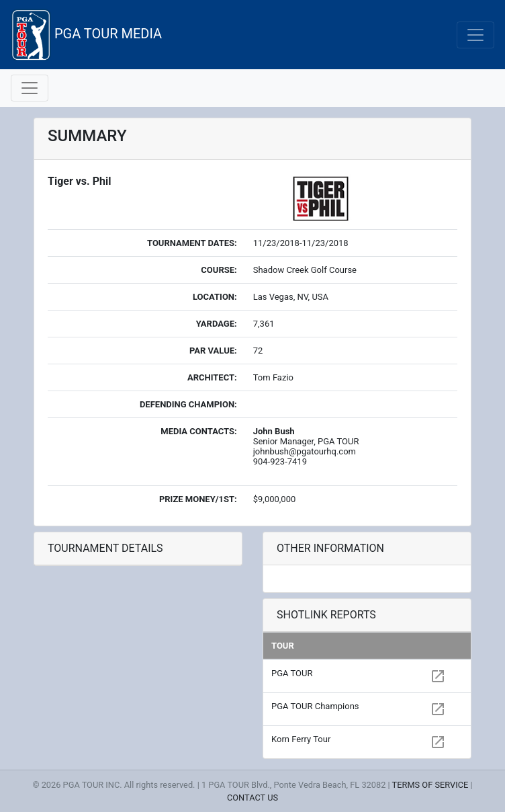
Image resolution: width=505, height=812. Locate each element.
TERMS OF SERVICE (430, 785)
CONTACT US (252, 798)
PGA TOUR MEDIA (86, 35)
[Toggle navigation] (475, 35)
